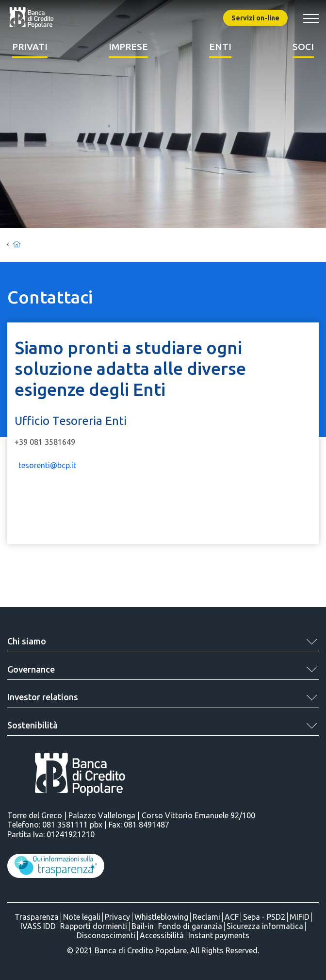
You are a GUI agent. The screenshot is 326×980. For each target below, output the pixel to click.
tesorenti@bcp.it (47, 465)
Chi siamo (27, 641)
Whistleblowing (161, 917)
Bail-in (143, 926)
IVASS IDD (38, 926)
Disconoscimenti (106, 935)
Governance (31, 669)
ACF (232, 917)
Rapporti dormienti (94, 926)
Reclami (206, 917)
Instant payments (219, 935)
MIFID (300, 917)
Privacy (117, 917)
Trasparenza (37, 917)
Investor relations (43, 697)
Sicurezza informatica (265, 926)
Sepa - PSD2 (264, 917)
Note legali (82, 917)
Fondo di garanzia (190, 926)
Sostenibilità (33, 725)
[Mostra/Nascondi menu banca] (311, 18)
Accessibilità (162, 935)
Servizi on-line (255, 18)
